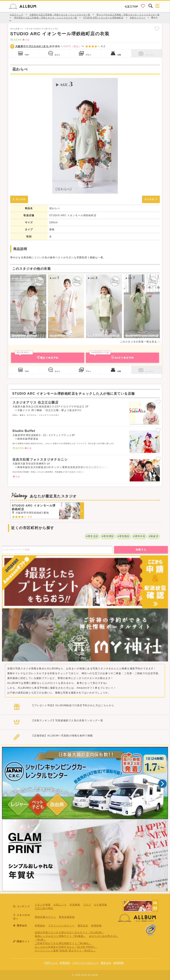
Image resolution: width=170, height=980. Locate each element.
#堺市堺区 (108, 536)
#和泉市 (154, 536)
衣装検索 (75, 905)
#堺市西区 (124, 536)
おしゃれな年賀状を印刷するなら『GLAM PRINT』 (66, 947)
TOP (24, 53)
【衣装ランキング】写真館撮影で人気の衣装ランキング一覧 (67, 720)
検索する (141, 550)
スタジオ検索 (43, 905)
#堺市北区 (92, 536)
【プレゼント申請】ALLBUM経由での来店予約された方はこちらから (73, 705)
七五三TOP (131, 7)
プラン (85, 53)
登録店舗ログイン (45, 917)
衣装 (116, 53)
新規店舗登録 (67, 917)
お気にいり (60, 905)
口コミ (54, 53)
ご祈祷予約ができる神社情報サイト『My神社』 (63, 943)
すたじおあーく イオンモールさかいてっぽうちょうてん (34, 29)
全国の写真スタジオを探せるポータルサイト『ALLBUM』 (70, 932)
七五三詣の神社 (44, 908)
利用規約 (40, 926)
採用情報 (96, 926)
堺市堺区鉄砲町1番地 (32, 46)
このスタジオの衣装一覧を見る (140, 342)
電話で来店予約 (37, 356)
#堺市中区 (139, 536)
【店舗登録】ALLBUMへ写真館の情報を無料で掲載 (62, 736)
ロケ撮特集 (100, 905)
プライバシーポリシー (61, 926)
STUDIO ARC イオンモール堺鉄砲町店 (73, 215)
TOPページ (51, 963)
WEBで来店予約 (112, 356)
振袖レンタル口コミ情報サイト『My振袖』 (60, 936)
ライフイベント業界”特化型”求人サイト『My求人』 (66, 951)
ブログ (87, 905)
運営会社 (83, 926)
